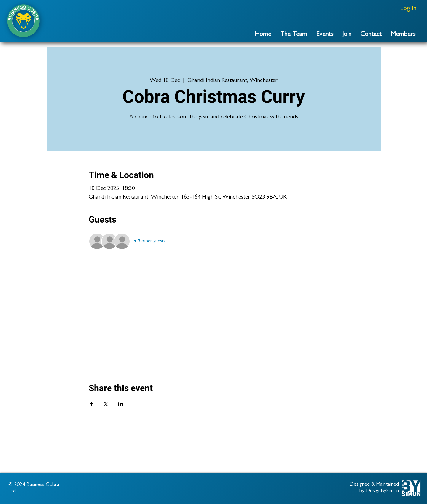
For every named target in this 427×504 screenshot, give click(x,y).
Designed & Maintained (374, 485)
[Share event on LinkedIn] (121, 404)
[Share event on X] (106, 404)
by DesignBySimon (379, 491)
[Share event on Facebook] (91, 404)
